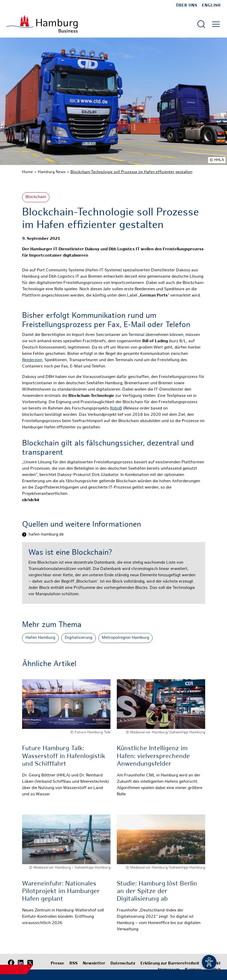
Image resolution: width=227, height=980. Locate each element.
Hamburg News (52, 172)
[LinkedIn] (21, 963)
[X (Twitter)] (30, 963)
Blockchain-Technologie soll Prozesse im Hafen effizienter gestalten (131, 172)
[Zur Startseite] (42, 24)
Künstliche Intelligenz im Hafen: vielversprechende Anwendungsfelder (153, 756)
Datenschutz (123, 964)
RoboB (116, 409)
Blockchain (36, 197)
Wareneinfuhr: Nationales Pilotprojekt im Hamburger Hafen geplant (61, 892)
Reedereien (32, 360)
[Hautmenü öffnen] (216, 24)
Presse (57, 964)
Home (27, 172)
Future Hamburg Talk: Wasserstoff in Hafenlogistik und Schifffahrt (64, 756)
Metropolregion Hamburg (125, 638)
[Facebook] (11, 963)
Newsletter (94, 964)
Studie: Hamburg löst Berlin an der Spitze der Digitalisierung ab (157, 892)
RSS (74, 964)
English (211, 6)
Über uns (187, 6)
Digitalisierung (79, 638)
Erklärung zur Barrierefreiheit (170, 964)
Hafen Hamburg (40, 638)
